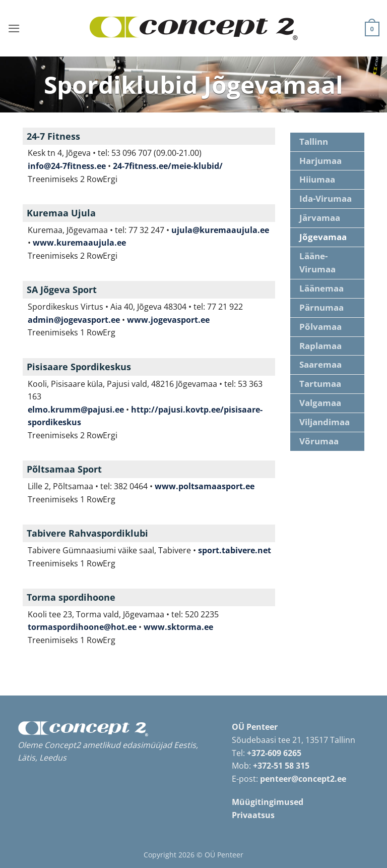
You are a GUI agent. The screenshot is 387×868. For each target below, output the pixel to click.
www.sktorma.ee (178, 627)
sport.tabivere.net (235, 550)
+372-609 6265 (274, 753)
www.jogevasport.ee (168, 320)
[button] (14, 28)
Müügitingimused (268, 802)
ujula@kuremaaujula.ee (220, 230)
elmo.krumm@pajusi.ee (76, 410)
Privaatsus (253, 815)
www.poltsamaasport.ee (205, 486)
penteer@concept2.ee (303, 779)
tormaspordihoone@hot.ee (82, 627)
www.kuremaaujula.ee (79, 243)
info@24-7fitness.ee (67, 166)
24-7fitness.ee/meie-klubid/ (168, 166)
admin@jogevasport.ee (74, 320)
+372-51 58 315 (281, 766)
